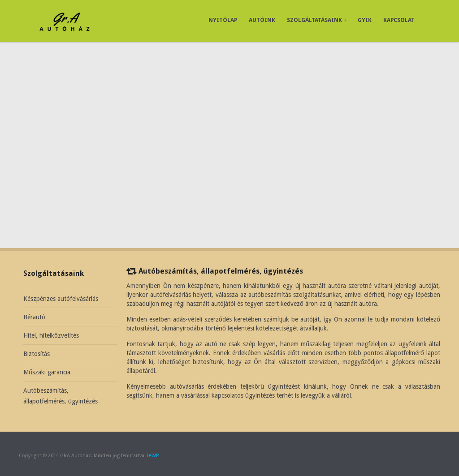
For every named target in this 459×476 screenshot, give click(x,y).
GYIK (365, 20)
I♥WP (153, 456)
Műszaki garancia (47, 372)
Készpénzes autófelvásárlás (61, 299)
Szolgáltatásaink (317, 20)
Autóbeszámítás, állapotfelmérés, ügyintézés (61, 396)
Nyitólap (223, 20)
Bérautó (34, 317)
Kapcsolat (399, 20)
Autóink (262, 20)
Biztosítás (37, 354)
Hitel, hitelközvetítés (51, 335)
